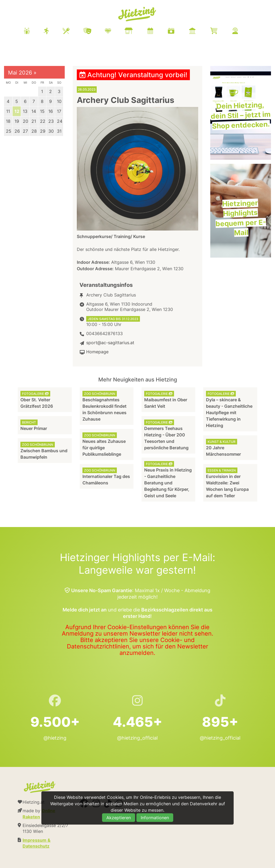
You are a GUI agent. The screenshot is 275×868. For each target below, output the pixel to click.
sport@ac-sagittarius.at (110, 343)
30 (51, 131)
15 (42, 111)
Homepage (97, 352)
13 (25, 111)
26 (17, 131)
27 (25, 131)
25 (9, 131)
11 (8, 111)
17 (59, 111)
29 (43, 131)
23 (51, 121)
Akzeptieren (119, 818)
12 (17, 111)
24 (60, 121)
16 (51, 111)
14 (34, 111)
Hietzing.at (137, 14)
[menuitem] (137, 32)
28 (34, 131)
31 (59, 131)
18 (8, 121)
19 (17, 121)
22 (43, 121)
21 (34, 121)
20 (26, 121)
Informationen (155, 818)
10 (59, 101)
